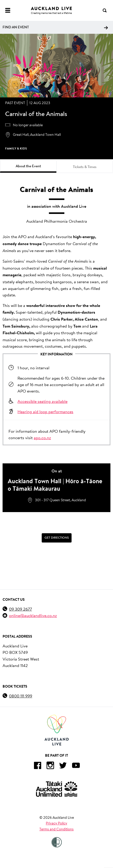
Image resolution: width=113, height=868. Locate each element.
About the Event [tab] (28, 166)
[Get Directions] (57, 538)
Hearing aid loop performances (45, 411)
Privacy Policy (57, 823)
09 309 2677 (20, 609)
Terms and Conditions (57, 829)
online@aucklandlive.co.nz (33, 615)
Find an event (55, 27)
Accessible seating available (42, 401)
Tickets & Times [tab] (85, 167)
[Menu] (8, 10)
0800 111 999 (21, 696)
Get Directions (57, 538)
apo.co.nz (42, 437)
